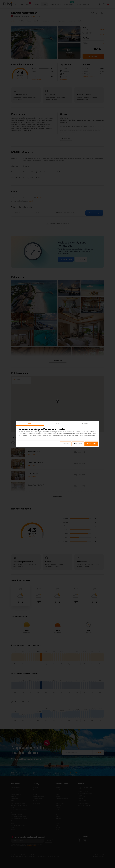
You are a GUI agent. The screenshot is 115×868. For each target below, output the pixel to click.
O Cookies (85, 423)
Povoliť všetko (91, 444)
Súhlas (30, 423)
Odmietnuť (66, 444)
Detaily (57, 423)
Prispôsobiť (78, 444)
